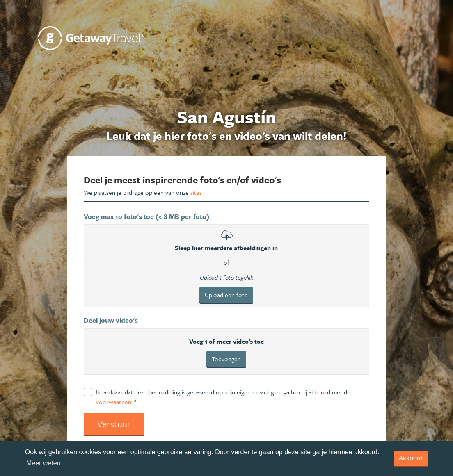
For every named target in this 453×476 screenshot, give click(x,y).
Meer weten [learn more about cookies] (43, 463)
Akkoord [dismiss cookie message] (411, 458)
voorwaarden (114, 402)
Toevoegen (226, 359)
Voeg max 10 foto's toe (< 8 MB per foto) (146, 216)
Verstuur (114, 424)
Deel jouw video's (111, 320)
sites (196, 192)
